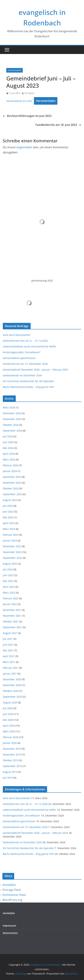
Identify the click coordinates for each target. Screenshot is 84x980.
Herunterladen (46, 101)
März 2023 (9, 529)
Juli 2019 (8, 778)
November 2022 (12, 552)
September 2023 (12, 494)
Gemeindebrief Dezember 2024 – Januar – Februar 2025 (35, 370)
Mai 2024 (8, 448)
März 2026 (9, 407)
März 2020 (9, 731)
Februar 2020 (11, 737)
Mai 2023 (8, 517)
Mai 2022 (8, 581)
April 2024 (9, 454)
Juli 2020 (8, 708)
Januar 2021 (10, 674)
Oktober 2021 (11, 621)
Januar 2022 (10, 604)
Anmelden (9, 885)
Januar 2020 (10, 743)
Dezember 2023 (12, 477)
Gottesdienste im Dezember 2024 (22, 375)
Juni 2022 (8, 575)
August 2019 (10, 772)
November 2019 (12, 755)
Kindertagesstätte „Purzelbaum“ (22, 352)
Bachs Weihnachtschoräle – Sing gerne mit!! (29, 387)
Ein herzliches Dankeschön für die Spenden (28, 381)
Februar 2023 (11, 535)
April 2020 (9, 726)
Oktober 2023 (11, 488)
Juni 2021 (8, 645)
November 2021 (12, 616)
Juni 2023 (8, 512)
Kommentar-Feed (14, 895)
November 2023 (12, 483)
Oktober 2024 (11, 425)
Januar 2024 (10, 471)
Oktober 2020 (11, 691)
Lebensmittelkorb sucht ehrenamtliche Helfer (29, 346)
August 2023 (10, 500)
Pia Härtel (29, 93)
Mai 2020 (8, 720)
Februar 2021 (11, 668)
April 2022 (9, 587)
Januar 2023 (10, 540)
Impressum (9, 926)
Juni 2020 (8, 714)
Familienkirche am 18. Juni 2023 (58, 125)
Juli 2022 (8, 569)
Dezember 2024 (12, 413)
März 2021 (9, 662)
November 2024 (12, 419)
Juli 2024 (8, 436)
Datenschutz (10, 933)
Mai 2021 (8, 650)
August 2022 (10, 564)
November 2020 (12, 685)
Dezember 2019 (12, 749)
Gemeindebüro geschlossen (19, 358)
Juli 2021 (8, 639)
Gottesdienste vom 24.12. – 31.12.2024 (25, 341)
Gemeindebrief (15, 70)
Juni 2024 (8, 442)
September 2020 (12, 697)
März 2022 (9, 593)
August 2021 (10, 633)
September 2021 (12, 627)
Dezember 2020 (12, 679)
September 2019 (12, 766)
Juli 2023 (8, 506)
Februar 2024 (11, 465)
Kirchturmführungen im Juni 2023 (27, 116)
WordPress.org (12, 900)
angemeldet (24, 147)
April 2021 (9, 656)
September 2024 (12, 431)
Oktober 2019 (11, 760)
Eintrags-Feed (11, 890)
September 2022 (12, 558)
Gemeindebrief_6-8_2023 (19, 101)
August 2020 (10, 702)
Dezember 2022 (12, 546)
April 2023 (9, 523)
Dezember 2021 (12, 610)
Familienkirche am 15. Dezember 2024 (25, 364)
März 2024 (9, 460)
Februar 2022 (11, 598)
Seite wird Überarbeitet (17, 335)
